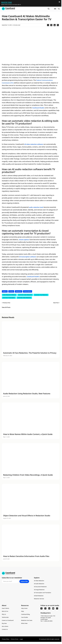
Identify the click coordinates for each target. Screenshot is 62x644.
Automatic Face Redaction (41, 295)
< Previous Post (6, 303)
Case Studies (25, 618)
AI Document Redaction (40, 587)
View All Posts (6, 308)
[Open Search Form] (48, 9)
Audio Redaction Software (9, 295)
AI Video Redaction (39, 581)
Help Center (24, 609)
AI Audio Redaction (39, 584)
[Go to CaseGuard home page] (8, 9)
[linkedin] (49, 609)
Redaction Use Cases (27, 621)
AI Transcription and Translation (43, 593)
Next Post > (56, 303)
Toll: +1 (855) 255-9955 (46, 622)
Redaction (19, 292)
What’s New (24, 624)
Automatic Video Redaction (24, 298)
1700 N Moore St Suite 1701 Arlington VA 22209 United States (48, 618)
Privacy (11, 292)
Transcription (27, 292)
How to (5, 292)
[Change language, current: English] (54, 9)
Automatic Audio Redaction (25, 295)
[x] (45, 609)
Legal (21, 640)
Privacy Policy (5, 640)
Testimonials (5, 618)
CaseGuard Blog (26, 615)
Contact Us (5, 630)
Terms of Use (15, 640)
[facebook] (41, 609)
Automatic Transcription (9, 298)
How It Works (5, 609)
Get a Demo (5, 627)
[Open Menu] (59, 9)
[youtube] (53, 609)
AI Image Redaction (39, 590)
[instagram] (57, 609)
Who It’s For (5, 612)
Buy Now (4, 624)
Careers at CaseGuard (8, 621)
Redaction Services (39, 599)
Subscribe (24, 582)
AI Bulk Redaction (39, 596)
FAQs (23, 612)
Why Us (4, 615)
